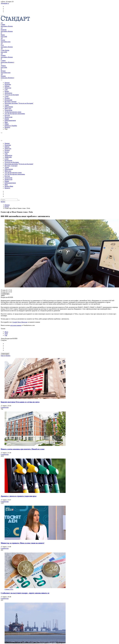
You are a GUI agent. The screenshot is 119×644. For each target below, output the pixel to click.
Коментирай (5, 354)
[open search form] (2, 80)
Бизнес (7, 207)
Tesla (6, 334)
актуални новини (16, 325)
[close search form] (2, 141)
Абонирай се (5, 3)
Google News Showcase (20, 322)
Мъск (6, 332)
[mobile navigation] (2, 15)
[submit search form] (19, 200)
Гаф (6, 335)
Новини (7, 205)
